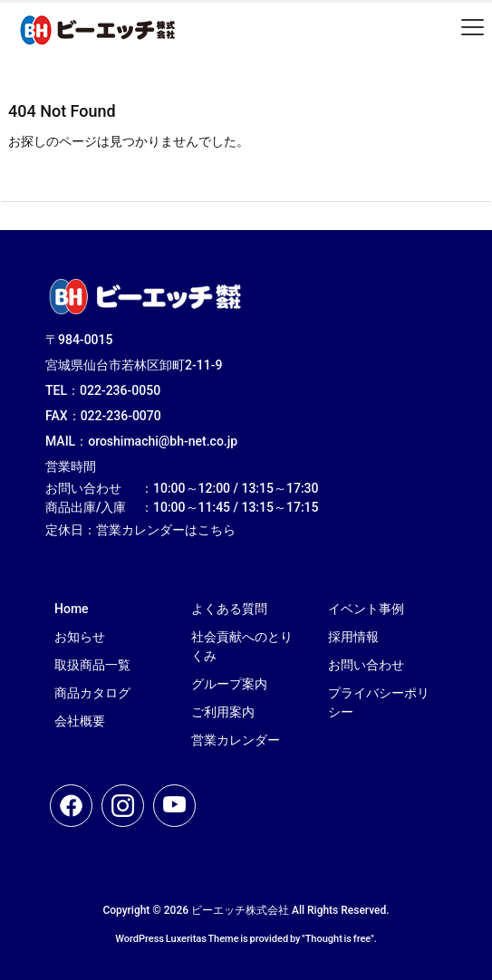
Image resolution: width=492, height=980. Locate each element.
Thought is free (338, 939)
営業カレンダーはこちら (166, 530)
